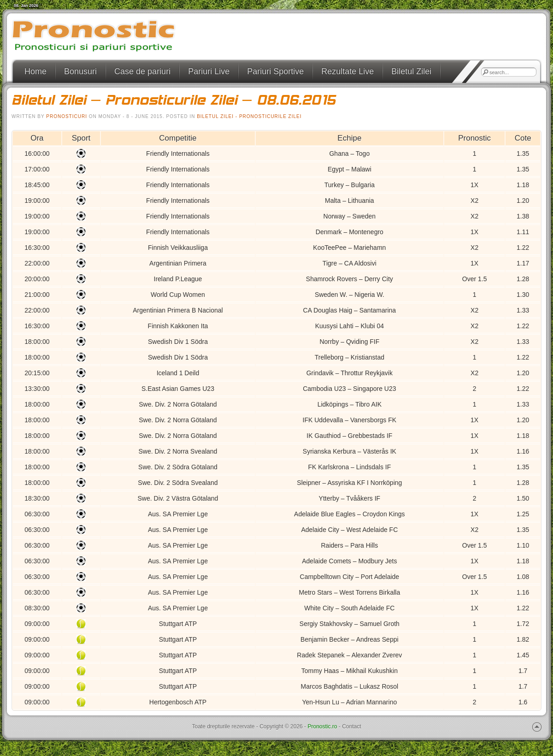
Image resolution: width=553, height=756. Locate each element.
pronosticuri (67, 116)
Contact (351, 726)
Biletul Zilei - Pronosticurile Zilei (249, 116)
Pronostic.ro (322, 726)
